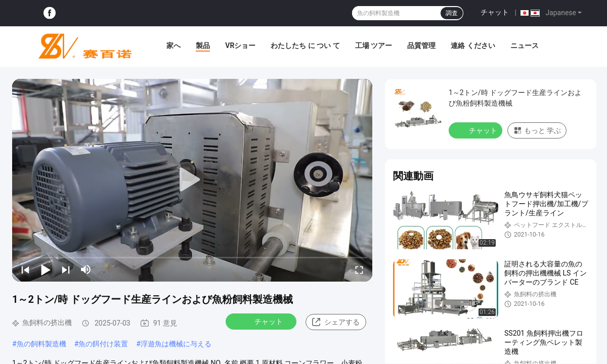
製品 (203, 45)
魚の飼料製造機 (41, 344)
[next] (66, 269)
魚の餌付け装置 (103, 344)
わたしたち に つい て (305, 45)
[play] (192, 180)
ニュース (525, 45)
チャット (495, 12)
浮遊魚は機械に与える (176, 344)
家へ (174, 45)
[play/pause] (46, 269)
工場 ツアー (374, 45)
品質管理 (421, 45)
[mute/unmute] (86, 269)
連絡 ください (473, 45)
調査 (452, 13)
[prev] (25, 269)
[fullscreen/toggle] (359, 269)
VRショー (240, 45)
